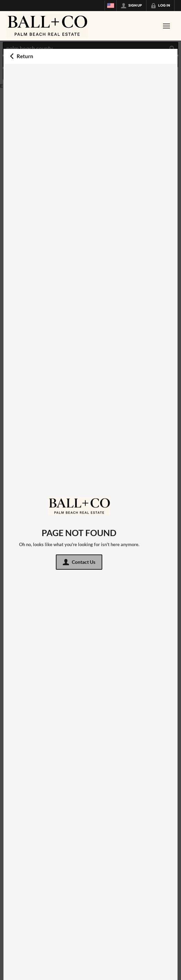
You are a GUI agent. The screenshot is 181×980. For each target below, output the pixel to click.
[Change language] (111, 6)
